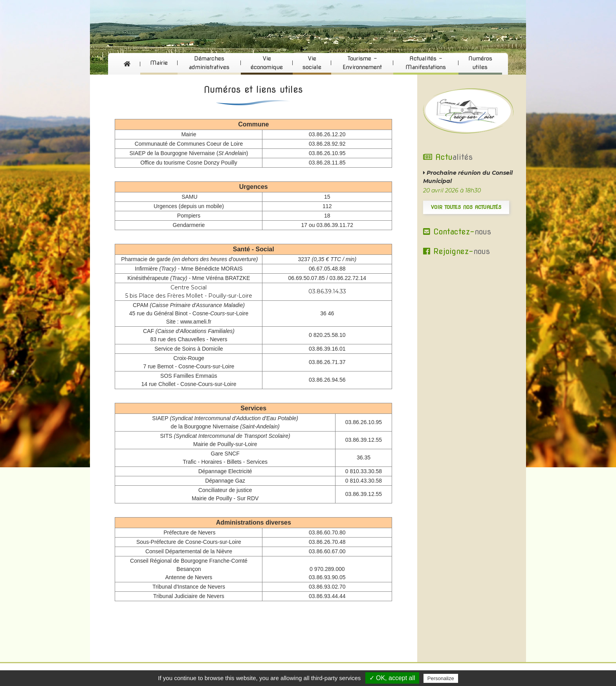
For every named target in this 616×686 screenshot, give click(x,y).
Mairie (159, 63)
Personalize (441, 678)
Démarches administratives (209, 63)
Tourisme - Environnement (362, 63)
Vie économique (267, 63)
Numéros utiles (480, 63)
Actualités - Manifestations (426, 63)
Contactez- (457, 232)
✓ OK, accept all (392, 678)
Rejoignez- (456, 251)
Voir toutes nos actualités (466, 207)
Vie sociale (312, 63)
